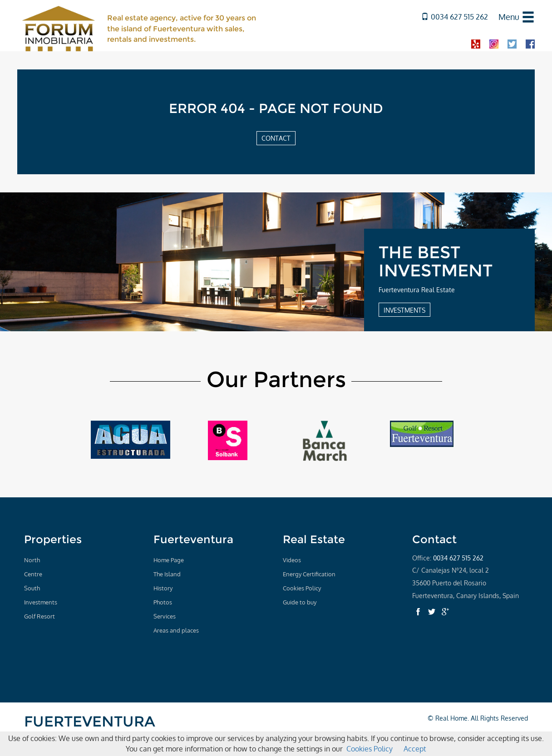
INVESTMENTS (404, 310)
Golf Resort (39, 616)
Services (165, 616)
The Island (167, 574)
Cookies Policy (302, 588)
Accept (415, 749)
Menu (509, 17)
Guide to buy (300, 602)
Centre (33, 574)
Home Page (169, 560)
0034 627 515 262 (455, 17)
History (163, 588)
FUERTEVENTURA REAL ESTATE (90, 729)
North (32, 560)
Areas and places (176, 630)
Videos (292, 560)
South (32, 588)
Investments (41, 602)
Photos (163, 602)
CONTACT (276, 138)
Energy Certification (309, 574)
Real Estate (314, 539)
